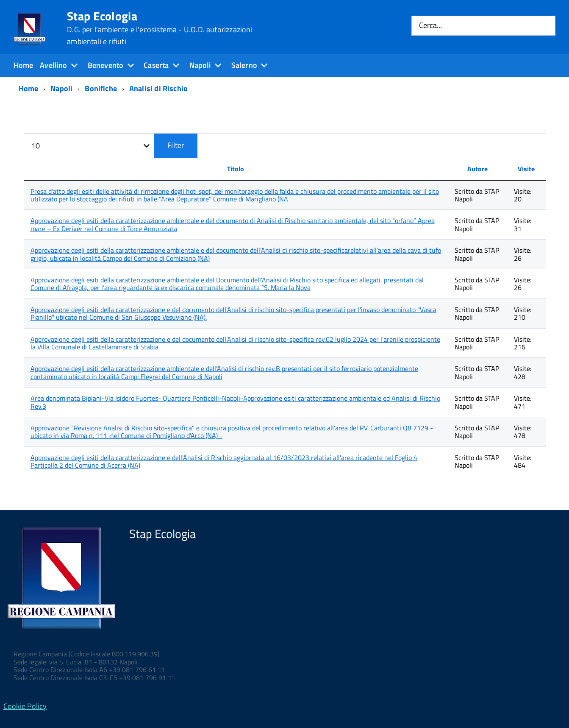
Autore (477, 169)
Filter (176, 145)
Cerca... (430, 26)
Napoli (200, 65)
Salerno (244, 65)
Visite (526, 169)
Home (24, 65)
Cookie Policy (25, 706)
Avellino (53, 65)
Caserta (156, 65)
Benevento (106, 65)
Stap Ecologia (160, 28)
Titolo (236, 169)
